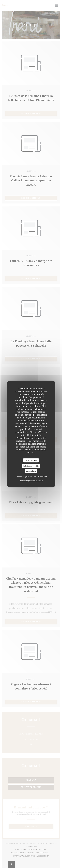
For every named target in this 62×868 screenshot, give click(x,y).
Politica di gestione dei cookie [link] (32, 480)
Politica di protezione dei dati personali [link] (32, 476)
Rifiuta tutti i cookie (31, 466)
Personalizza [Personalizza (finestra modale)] (31, 471)
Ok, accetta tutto (31, 460)
